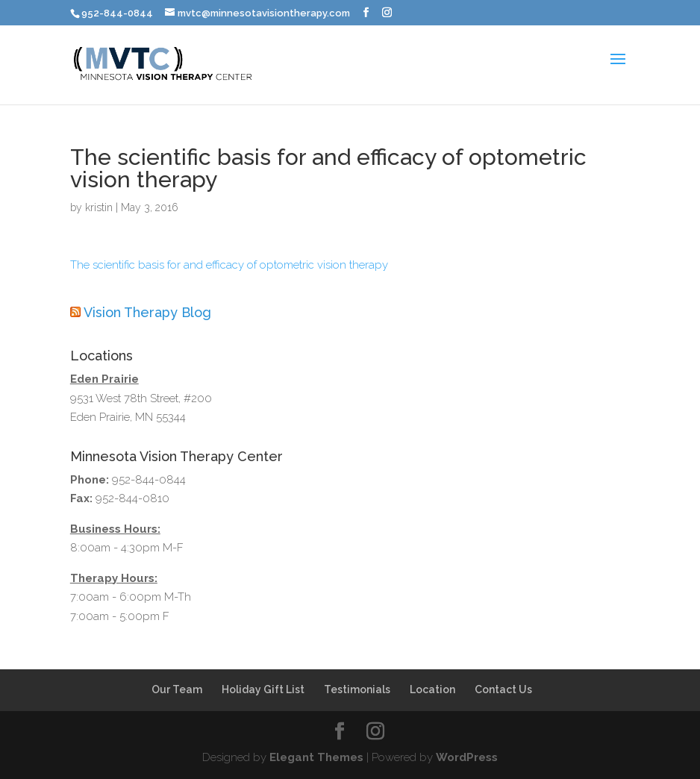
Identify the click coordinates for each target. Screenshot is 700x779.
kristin (99, 207)
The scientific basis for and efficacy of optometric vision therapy (229, 265)
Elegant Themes (316, 757)
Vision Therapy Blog (147, 312)
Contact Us (503, 689)
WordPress (467, 757)
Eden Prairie (104, 379)
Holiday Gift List (263, 689)
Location (432, 689)
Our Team (177, 689)
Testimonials (357, 689)
